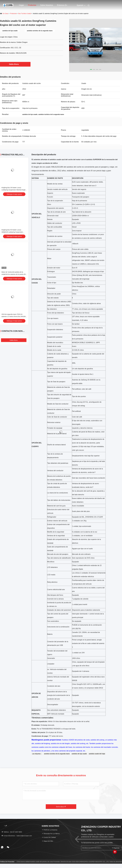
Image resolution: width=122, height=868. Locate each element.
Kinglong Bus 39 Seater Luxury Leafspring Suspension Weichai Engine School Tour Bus (14, 190)
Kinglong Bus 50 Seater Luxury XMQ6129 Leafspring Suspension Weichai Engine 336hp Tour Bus (12, 232)
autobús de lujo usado (79, 754)
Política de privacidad (7, 862)
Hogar (21, 5)
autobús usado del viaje (97, 754)
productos (13, 14)
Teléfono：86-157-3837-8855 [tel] (12, 832)
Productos (32, 5)
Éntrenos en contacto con (63, 6)
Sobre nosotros (47, 5)
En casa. (5, 14)
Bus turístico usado (25, 14)
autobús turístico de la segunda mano (57, 754)
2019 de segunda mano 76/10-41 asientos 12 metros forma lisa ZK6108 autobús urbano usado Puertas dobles (14, 317)
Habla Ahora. (15, 64)
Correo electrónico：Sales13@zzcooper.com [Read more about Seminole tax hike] (17, 836)
